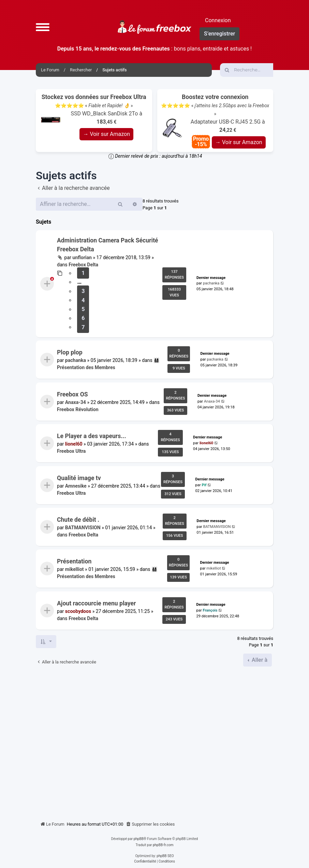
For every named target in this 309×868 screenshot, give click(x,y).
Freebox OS (72, 394)
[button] (43, 27)
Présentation (74, 561)
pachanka (211, 283)
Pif (204, 485)
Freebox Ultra (71, 451)
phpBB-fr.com (163, 845)
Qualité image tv (79, 478)
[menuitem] (150, 824)
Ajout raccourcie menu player (97, 603)
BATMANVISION (83, 528)
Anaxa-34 (76, 402)
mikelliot (75, 570)
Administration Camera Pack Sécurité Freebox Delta (108, 245)
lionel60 (74, 444)
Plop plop (70, 352)
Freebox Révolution (78, 409)
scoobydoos (78, 611)
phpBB (139, 839)
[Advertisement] (154, 741)
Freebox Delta (83, 265)
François (210, 610)
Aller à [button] (259, 660)
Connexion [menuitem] (218, 20)
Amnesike (76, 486)
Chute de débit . (78, 520)
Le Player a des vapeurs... (92, 436)
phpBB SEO (165, 856)
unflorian (82, 257)
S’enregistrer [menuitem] (219, 34)
